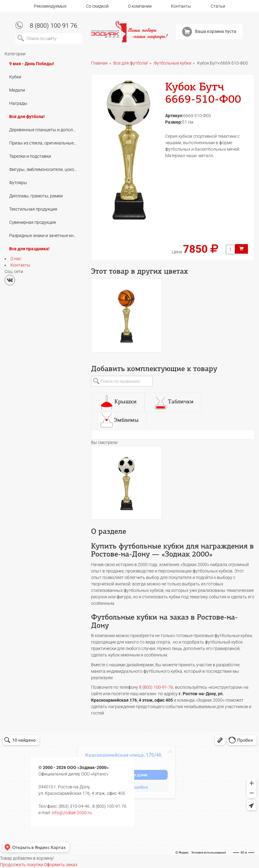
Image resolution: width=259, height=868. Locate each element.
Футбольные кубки (173, 63)
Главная (99, 63)
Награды (18, 103)
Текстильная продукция (33, 209)
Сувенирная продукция (33, 222)
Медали (17, 90)
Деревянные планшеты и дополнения (45, 130)
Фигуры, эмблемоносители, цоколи (44, 169)
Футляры (18, 183)
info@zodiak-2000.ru (72, 813)
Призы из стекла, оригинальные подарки (45, 143)
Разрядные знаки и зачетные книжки (45, 236)
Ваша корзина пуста (209, 32)
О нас (16, 259)
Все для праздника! (29, 249)
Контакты (181, 6)
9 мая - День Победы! (32, 64)
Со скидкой (97, 6)
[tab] (118, 402)
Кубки (15, 77)
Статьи (218, 6)
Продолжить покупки (22, 865)
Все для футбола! (27, 117)
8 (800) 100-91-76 (156, 687)
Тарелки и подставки (30, 156)
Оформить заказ (61, 865)
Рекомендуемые (50, 6)
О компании (140, 6)
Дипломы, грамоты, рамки (36, 196)
